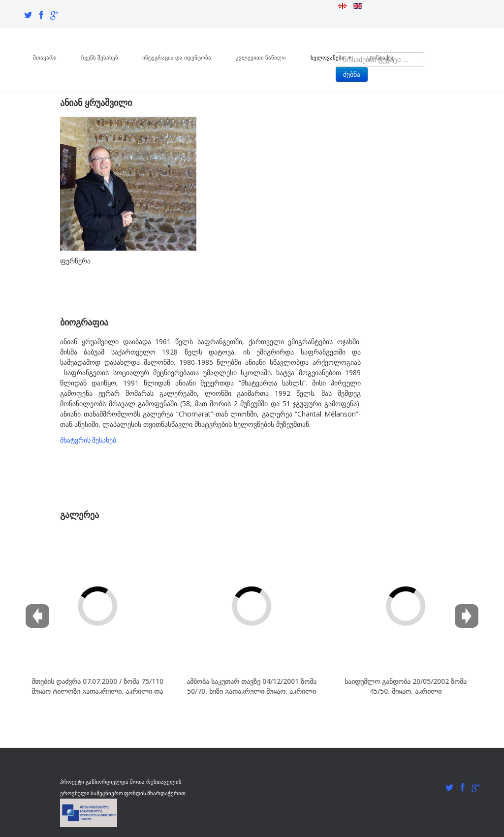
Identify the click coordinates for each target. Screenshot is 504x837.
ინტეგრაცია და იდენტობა (177, 57)
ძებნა (352, 74)
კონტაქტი (383, 57)
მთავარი (45, 57)
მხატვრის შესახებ (88, 439)
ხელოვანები (332, 57)
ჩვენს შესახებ (100, 57)
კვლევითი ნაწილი (261, 57)
